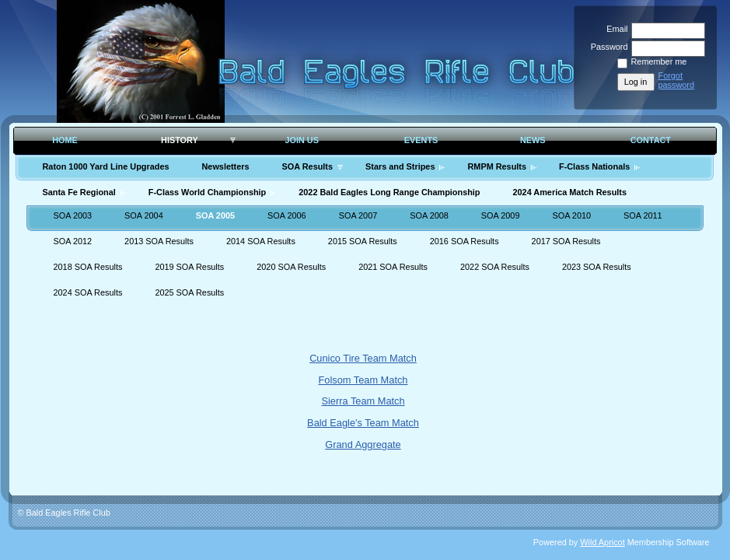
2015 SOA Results (363, 241)
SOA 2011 (643, 215)
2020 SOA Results (291, 267)
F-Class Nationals (594, 166)
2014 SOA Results (261, 241)
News (533, 140)
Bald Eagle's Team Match (363, 423)
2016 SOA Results (465, 241)
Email (614, 29)
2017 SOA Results (566, 241)
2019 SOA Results (189, 267)
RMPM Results (497, 166)
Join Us (302, 140)
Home (65, 140)
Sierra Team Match (363, 401)
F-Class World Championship (207, 192)
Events (421, 140)
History (180, 140)
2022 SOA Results (495, 267)
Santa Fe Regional (79, 192)
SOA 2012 (73, 241)
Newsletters (225, 166)
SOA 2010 (571, 215)
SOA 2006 (287, 215)
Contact (651, 140)
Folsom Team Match (363, 380)
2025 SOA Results (189, 292)
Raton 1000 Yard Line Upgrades (106, 166)
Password (606, 47)
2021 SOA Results (393, 267)
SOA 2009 (501, 215)
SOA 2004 (144, 215)
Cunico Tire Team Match (363, 358)
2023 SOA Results (597, 267)
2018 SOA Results (88, 267)
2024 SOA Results (88, 292)
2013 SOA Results (159, 241)
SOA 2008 (429, 215)
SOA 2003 (73, 215)
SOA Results (307, 166)
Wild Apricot (602, 542)
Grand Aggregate (363, 444)
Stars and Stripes (400, 166)
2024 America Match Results (570, 192)
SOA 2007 (358, 215)
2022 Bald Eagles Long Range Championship (389, 192)
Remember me (659, 61)
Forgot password (677, 80)
